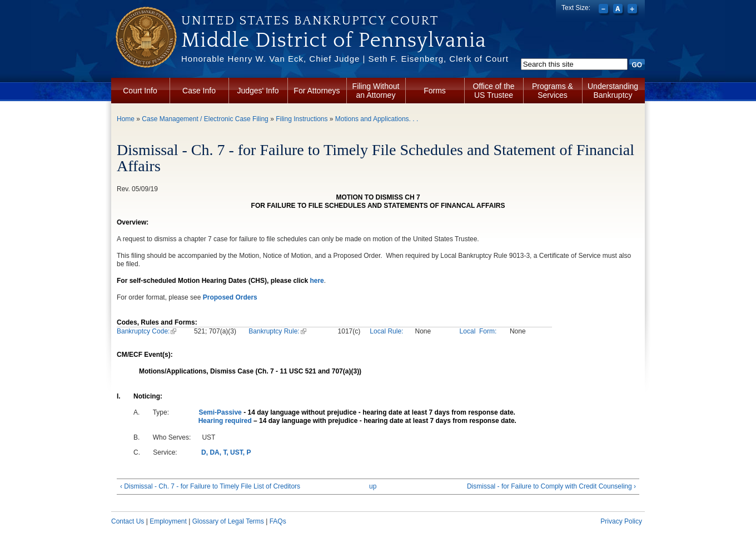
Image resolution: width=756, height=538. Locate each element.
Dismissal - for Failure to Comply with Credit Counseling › (551, 486)
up (373, 486)
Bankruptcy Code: (146, 331)
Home (126, 119)
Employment (168, 521)
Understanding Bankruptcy (613, 91)
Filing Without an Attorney (376, 91)
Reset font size (619, 10)
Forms (435, 91)
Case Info (199, 91)
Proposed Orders (230, 297)
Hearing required (225, 421)
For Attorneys (317, 91)
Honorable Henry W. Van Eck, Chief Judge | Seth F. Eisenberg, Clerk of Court (345, 59)
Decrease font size (605, 10)
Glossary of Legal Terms (228, 521)
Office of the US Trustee (493, 91)
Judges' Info (258, 91)
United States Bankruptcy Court (310, 21)
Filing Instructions (302, 119)
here (317, 281)
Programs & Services (553, 91)
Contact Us (128, 521)
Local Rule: (386, 331)
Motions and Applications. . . (377, 119)
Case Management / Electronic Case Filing (205, 119)
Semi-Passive (220, 412)
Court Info (140, 91)
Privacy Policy (621, 521)
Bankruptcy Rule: (277, 331)
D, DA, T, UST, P (226, 452)
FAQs (278, 521)
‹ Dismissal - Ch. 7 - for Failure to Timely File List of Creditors (210, 486)
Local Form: (478, 331)
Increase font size (633, 10)
